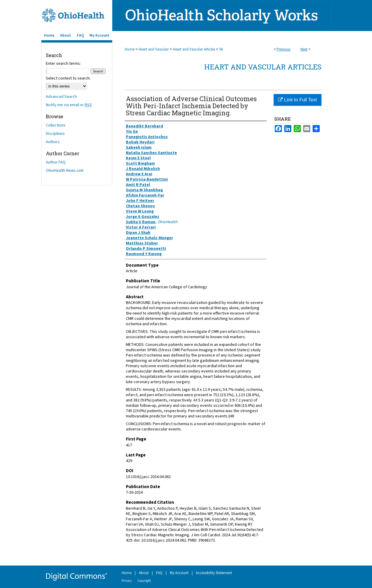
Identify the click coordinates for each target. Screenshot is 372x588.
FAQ (159, 573)
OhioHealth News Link (65, 171)
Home (130, 49)
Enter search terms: (63, 64)
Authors (53, 142)
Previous (284, 49)
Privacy (127, 581)
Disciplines (55, 134)
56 (221, 49)
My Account (179, 573)
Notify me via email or (69, 105)
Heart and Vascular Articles (194, 49)
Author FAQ (56, 162)
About (144, 573)
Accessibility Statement (214, 573)
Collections (56, 125)
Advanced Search (61, 97)
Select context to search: (68, 78)
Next (304, 49)
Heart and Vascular (154, 49)
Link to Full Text (297, 100)
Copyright (144, 581)
